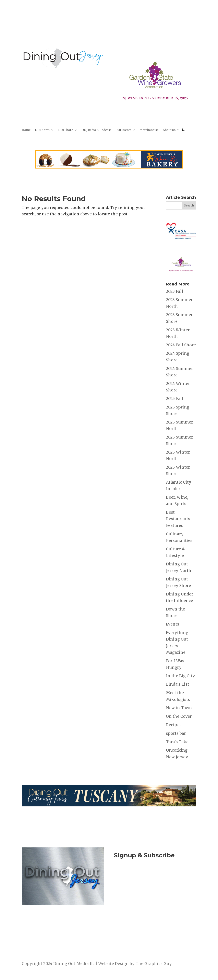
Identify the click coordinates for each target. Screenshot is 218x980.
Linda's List (178, 684)
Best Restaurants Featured (178, 519)
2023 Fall (174, 291)
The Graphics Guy (154, 964)
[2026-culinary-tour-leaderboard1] (109, 805)
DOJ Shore (66, 130)
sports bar (176, 733)
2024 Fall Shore (181, 345)
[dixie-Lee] (109, 167)
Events (173, 624)
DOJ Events (123, 130)
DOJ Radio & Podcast (96, 130)
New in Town (179, 708)
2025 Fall (175, 399)
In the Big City (180, 676)
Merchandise (149, 130)
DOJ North (42, 130)
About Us (169, 130)
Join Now (155, 875)
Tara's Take (177, 742)
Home (26, 130)
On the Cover (179, 716)
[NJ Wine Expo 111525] (155, 105)
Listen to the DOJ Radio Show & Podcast (154, 894)
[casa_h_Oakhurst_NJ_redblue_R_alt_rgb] (181, 244)
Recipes (174, 725)
